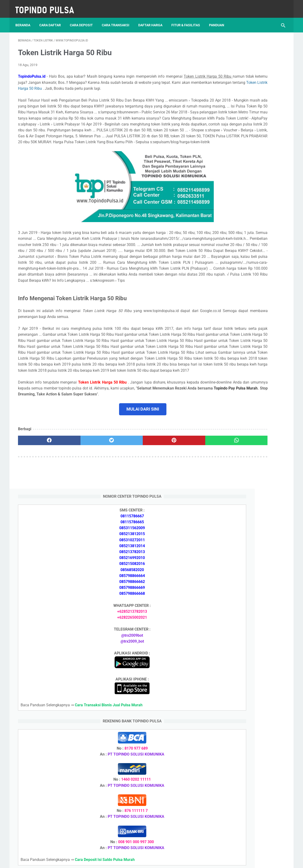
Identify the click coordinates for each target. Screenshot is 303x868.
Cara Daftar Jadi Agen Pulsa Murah (248, 584)
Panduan (219, 19)
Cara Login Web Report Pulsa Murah (248, 674)
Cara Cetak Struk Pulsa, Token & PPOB (251, 772)
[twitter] (85, 508)
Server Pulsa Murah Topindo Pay (136, 861)
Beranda (25, 19)
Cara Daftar (53, 19)
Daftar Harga (153, 19)
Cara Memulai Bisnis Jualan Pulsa (247, 596)
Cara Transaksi (118, 19)
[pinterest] (130, 508)
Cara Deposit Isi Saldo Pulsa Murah (247, 703)
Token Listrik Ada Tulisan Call (243, 641)
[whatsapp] (175, 508)
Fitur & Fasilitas (188, 19)
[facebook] (40, 508)
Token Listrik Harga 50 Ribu (171, 85)
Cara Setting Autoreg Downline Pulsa (249, 663)
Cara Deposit (84, 19)
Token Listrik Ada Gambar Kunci (245, 652)
